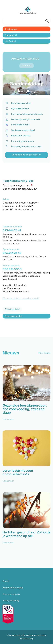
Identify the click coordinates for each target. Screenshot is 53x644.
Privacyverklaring (11, 600)
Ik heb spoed (11, 29)
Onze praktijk (11, 35)
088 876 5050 (12, 269)
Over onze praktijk (13, 316)
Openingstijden (12, 309)
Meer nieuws (44, 353)
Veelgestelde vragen (13, 588)
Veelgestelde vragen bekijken (26, 155)
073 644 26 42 (12, 230)
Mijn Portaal (10, 41)
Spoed (6, 581)
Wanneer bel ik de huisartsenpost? (21, 298)
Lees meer (27, 65)
